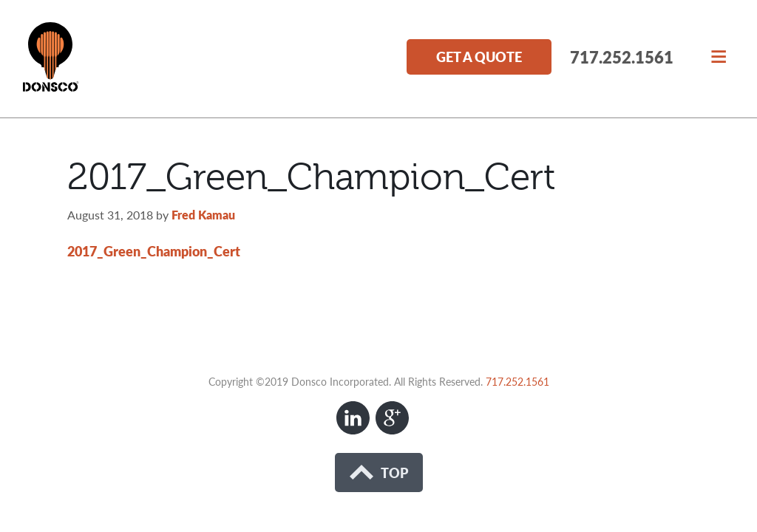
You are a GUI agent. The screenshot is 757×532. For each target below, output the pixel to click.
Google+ (392, 418)
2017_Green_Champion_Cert (154, 251)
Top (379, 473)
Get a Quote (479, 57)
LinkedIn (353, 418)
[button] (719, 55)
